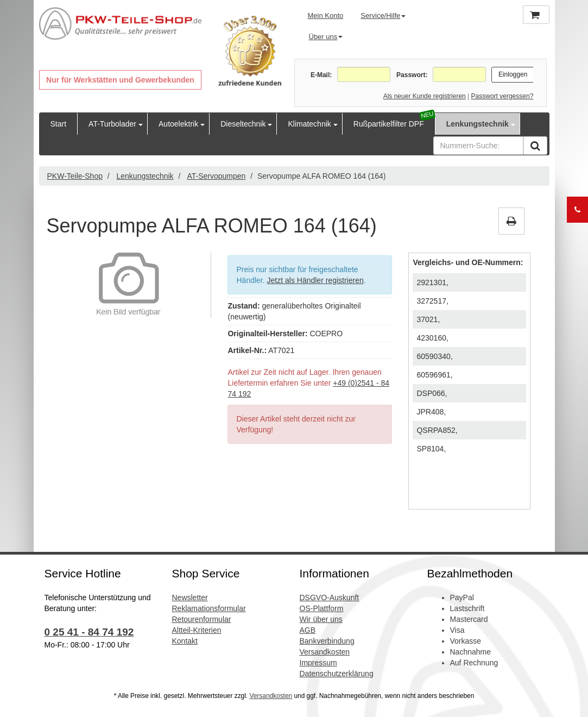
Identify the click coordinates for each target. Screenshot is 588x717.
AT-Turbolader (112, 124)
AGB (308, 630)
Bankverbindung (327, 641)
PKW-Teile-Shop (75, 176)
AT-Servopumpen (216, 176)
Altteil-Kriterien (197, 630)
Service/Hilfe (383, 15)
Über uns (326, 37)
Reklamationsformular (209, 608)
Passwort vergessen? (502, 96)
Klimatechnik (309, 124)
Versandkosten (325, 652)
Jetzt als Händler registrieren (315, 280)
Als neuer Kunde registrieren (425, 96)
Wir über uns (321, 619)
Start (59, 124)
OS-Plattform (322, 608)
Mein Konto (326, 15)
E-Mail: (321, 75)
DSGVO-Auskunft (330, 597)
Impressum (318, 663)
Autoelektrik (178, 124)
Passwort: (412, 75)
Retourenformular (202, 619)
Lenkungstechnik (478, 124)
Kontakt (185, 641)
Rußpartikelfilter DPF (389, 124)
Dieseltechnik (243, 124)
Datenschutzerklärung (337, 674)
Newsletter (190, 597)
